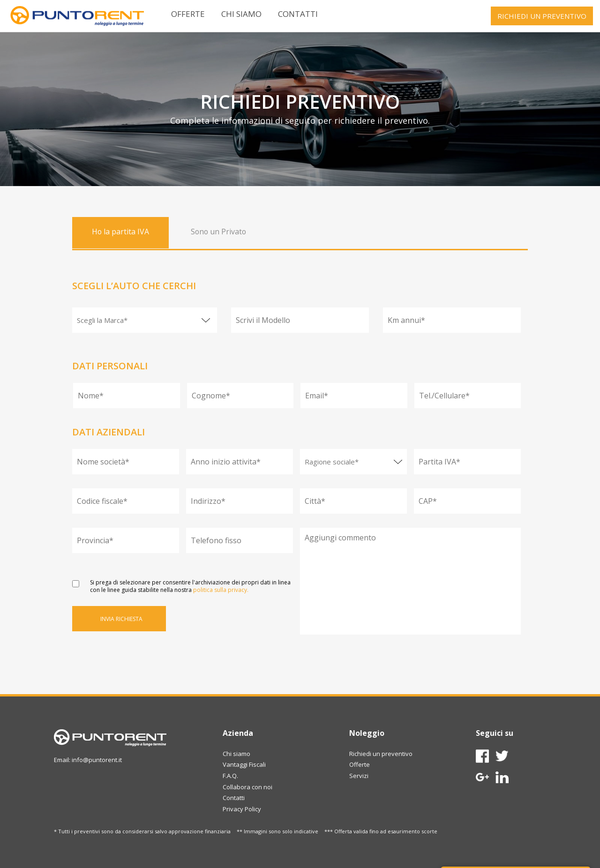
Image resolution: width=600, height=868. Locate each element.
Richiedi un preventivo (381, 754)
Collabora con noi (247, 787)
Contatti (298, 14)
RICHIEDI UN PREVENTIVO (542, 16)
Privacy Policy (242, 809)
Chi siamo (241, 14)
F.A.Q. (230, 776)
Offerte (188, 14)
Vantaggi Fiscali (244, 765)
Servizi (359, 776)
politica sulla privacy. (221, 590)
